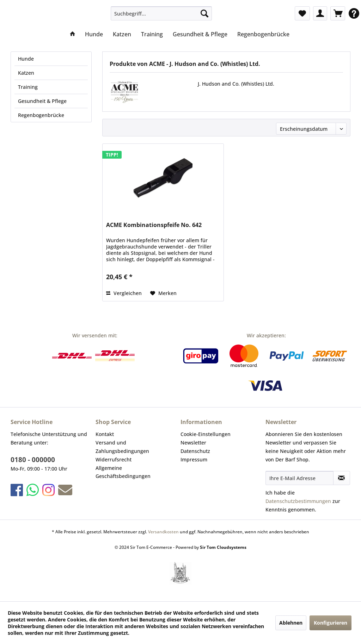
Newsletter (193, 443)
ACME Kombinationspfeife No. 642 (154, 225)
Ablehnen (291, 623)
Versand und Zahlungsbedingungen (122, 447)
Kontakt (105, 434)
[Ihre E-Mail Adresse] (299, 478)
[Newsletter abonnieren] (342, 478)
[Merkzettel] (302, 13)
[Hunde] (94, 34)
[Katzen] (122, 34)
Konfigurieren (331, 623)
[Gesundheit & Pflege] (200, 34)
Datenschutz (195, 451)
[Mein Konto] (320, 13)
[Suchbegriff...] (161, 13)
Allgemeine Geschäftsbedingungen (123, 472)
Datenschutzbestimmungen (298, 501)
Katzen (26, 73)
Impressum (194, 459)
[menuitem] (161, 13)
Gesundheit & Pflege (42, 101)
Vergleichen (124, 293)
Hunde (26, 59)
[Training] (152, 34)
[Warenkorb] (338, 13)
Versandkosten (163, 532)
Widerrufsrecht (114, 459)
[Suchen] (204, 13)
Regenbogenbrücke (41, 115)
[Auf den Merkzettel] (163, 293)
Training (28, 87)
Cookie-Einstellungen (206, 434)
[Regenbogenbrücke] (263, 34)
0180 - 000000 (33, 460)
